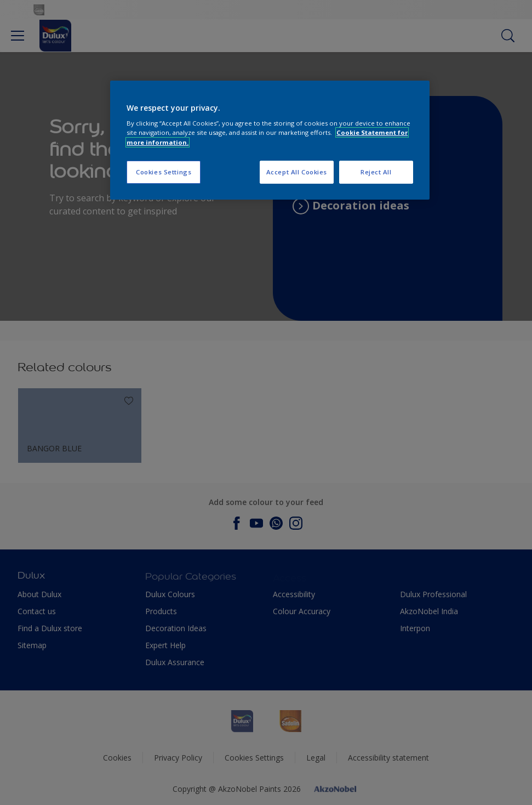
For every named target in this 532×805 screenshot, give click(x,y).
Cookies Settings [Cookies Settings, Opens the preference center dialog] (164, 172)
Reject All (376, 172)
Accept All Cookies (297, 172)
